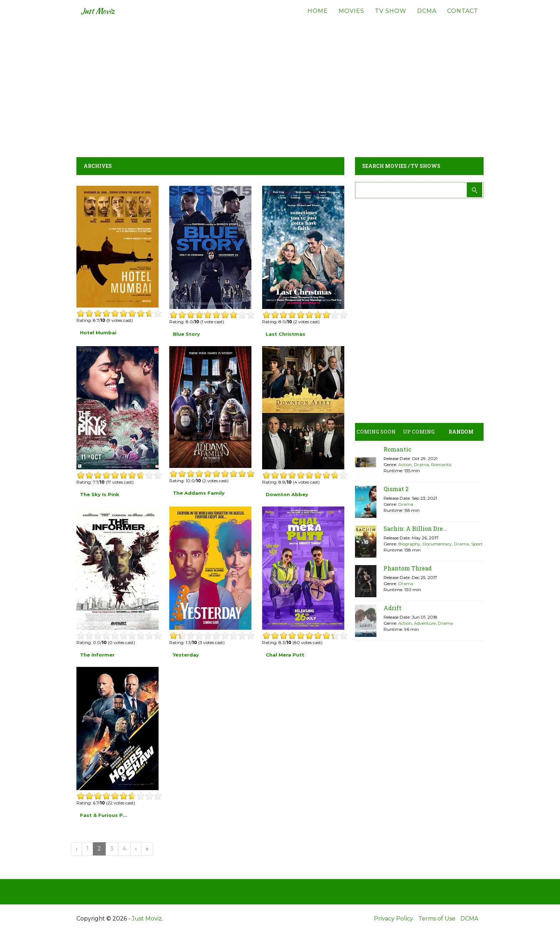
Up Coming (419, 432)
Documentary (437, 544)
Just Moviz (103, 18)
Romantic (397, 449)
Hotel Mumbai (98, 333)
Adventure (425, 623)
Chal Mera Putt (285, 655)
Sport (477, 544)
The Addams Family (199, 493)
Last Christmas (286, 334)
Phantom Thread (408, 568)
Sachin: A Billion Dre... (415, 528)
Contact (463, 18)
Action (405, 465)
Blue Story (186, 334)
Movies (351, 18)
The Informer (97, 655)
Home (318, 18)
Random (461, 432)
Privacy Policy (394, 919)
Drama (421, 465)
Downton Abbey (287, 494)
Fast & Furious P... (104, 815)
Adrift (392, 608)
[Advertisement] (280, 86)
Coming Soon (376, 432)
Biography (409, 544)
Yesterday (186, 655)
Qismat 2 (396, 489)
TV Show (391, 18)
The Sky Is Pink (100, 494)
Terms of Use (437, 919)
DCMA (427, 18)
